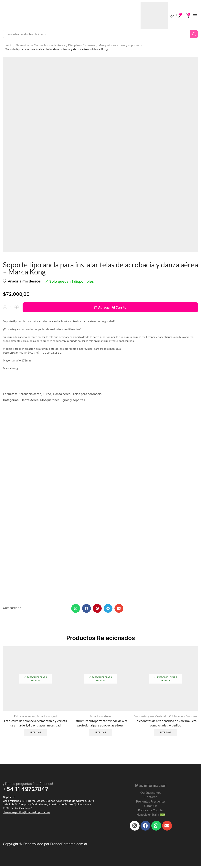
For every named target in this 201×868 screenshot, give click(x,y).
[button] (172, 16)
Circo (47, 394)
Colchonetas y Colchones (183, 717)
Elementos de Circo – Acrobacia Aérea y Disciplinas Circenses (55, 45)
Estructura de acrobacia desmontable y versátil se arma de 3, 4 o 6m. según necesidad (36, 724)
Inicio (9, 45)
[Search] (194, 34)
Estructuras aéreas (25, 717)
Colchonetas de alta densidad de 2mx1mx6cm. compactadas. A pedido (166, 724)
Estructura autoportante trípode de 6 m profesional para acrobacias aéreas (100, 724)
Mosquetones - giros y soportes (119, 45)
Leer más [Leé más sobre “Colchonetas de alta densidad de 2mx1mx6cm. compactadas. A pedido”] (166, 733)
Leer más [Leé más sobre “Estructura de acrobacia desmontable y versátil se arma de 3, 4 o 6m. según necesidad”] (35, 733)
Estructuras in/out (47, 717)
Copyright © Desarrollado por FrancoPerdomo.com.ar (45, 845)
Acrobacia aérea (30, 394)
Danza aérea (62, 394)
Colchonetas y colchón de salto (151, 717)
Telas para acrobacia (87, 394)
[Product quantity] (11, 307)
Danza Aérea (30, 400)
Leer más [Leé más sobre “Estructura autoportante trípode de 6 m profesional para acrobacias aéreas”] (100, 733)
